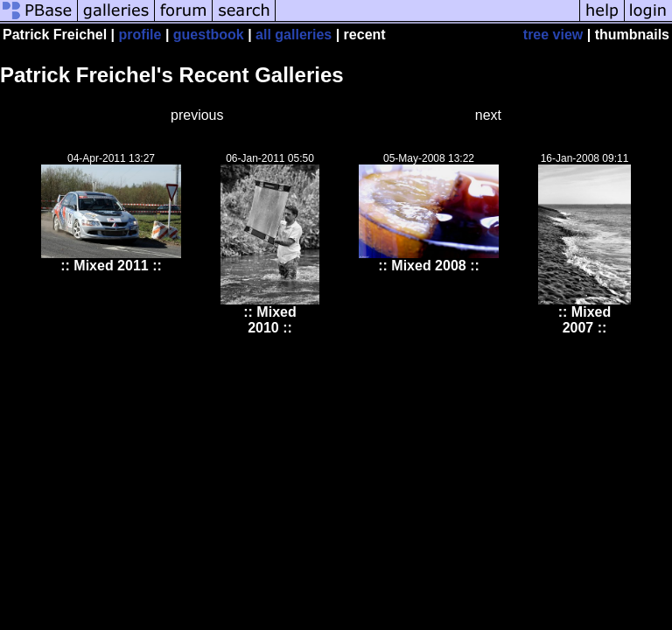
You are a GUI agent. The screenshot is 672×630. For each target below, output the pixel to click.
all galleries (294, 35)
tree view (553, 35)
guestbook (209, 35)
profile (140, 35)
